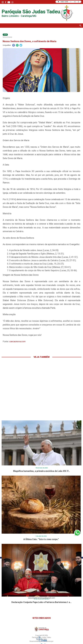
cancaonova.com (17, 341)
